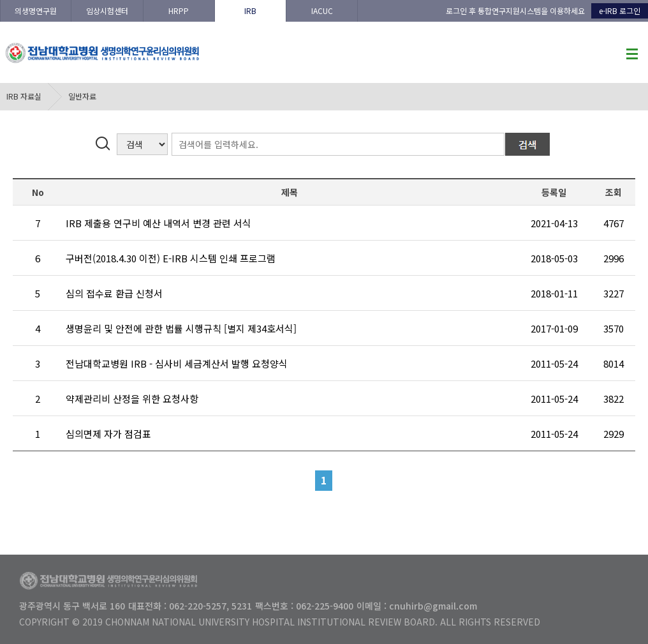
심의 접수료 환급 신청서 (114, 293)
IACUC (322, 11)
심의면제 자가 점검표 (108, 434)
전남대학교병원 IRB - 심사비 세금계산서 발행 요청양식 (177, 363)
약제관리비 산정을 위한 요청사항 (132, 399)
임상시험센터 (107, 11)
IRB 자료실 (24, 96)
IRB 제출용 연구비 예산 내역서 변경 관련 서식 (158, 223)
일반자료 (82, 96)
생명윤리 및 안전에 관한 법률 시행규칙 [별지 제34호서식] (181, 328)
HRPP (179, 11)
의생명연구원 (36, 11)
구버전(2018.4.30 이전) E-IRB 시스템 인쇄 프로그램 (171, 258)
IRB (250, 11)
